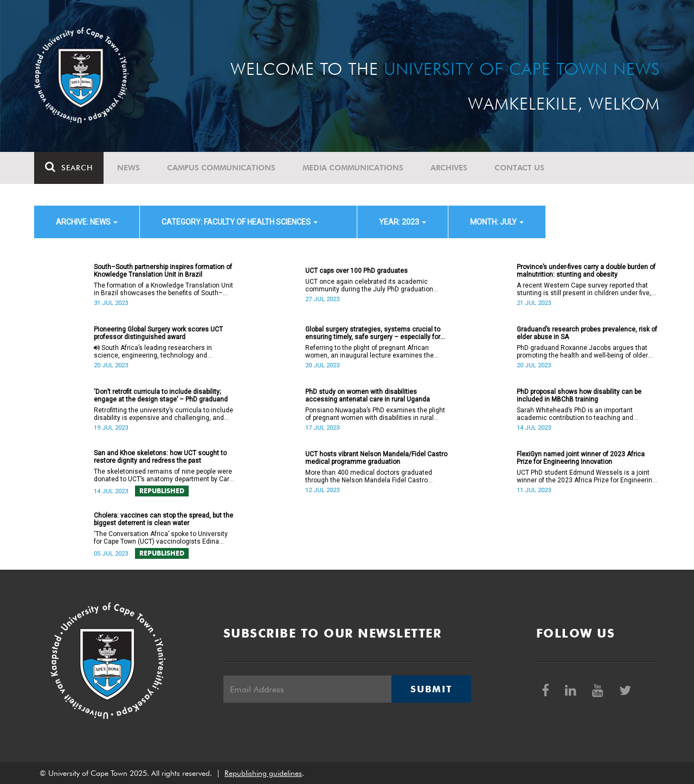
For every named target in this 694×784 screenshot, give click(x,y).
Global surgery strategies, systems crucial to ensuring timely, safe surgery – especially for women (373, 333)
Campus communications (221, 168)
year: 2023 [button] (403, 222)
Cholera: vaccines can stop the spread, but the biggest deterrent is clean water (163, 519)
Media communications (353, 168)
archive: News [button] (87, 222)
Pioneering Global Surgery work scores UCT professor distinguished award (158, 333)
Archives (449, 168)
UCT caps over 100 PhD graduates (356, 271)
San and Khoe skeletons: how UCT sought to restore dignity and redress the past (160, 457)
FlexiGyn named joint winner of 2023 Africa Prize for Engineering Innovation (581, 458)
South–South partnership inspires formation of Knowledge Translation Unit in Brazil (163, 271)
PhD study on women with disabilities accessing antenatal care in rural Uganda (368, 396)
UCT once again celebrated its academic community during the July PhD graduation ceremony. (369, 285)
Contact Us (519, 168)
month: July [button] (497, 222)
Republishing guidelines (263, 773)
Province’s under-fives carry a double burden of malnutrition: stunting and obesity (586, 271)
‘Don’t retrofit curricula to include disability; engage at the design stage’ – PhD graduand (161, 396)
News (128, 168)
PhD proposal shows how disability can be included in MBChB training (579, 396)
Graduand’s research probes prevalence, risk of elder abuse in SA (587, 333)
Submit (431, 689)
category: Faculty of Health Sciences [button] (240, 222)
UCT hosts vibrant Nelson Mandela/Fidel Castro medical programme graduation (376, 458)
